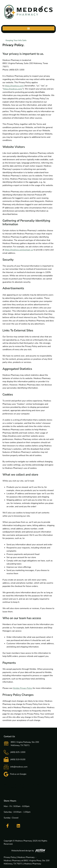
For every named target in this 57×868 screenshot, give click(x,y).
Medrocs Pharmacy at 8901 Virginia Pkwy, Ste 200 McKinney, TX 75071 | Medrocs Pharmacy (27, 862)
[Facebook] (7, 826)
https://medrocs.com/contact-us (19, 250)
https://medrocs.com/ (14, 86)
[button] (28, 28)
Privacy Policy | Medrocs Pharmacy (19, 857)
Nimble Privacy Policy (23, 688)
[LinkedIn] (18, 826)
